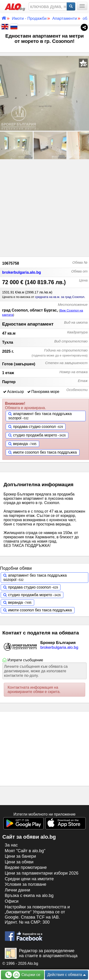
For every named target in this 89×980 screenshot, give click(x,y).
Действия (66, 975)
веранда (20, 444)
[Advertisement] (44, 207)
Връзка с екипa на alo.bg (29, 896)
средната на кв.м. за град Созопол (60, 297)
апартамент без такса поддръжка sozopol (40, 416)
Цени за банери (20, 856)
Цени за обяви (19, 862)
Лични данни (17, 890)
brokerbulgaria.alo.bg (22, 272)
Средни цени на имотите (29, 879)
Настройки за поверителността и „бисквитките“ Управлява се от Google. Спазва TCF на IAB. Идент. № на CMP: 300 (37, 915)
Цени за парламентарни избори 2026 (42, 873)
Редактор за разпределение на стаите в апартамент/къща (41, 953)
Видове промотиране (26, 867)
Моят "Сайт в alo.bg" (25, 851)
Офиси (12, 901)
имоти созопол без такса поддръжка (45, 452)
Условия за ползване (26, 884)
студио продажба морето (35, 435)
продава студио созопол (34, 427)
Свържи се (23, 975)
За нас (11, 845)
